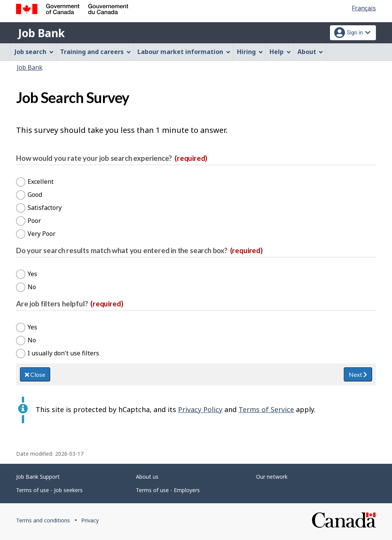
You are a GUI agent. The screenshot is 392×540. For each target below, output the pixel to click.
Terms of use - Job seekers (49, 490)
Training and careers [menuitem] (96, 52)
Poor (34, 221)
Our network (272, 477)
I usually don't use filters (63, 353)
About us (147, 477)
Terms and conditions (43, 520)
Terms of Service (266, 409)
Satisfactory (45, 208)
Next (358, 374)
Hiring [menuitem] (250, 52)
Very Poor (42, 234)
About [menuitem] (310, 52)
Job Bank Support (38, 477)
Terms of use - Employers (168, 490)
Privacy (90, 520)
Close (35, 374)
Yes (32, 274)
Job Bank (41, 33)
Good (35, 195)
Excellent (41, 182)
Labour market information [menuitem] (184, 52)
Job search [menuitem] (34, 52)
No (32, 287)
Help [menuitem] (280, 52)
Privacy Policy (200, 409)
